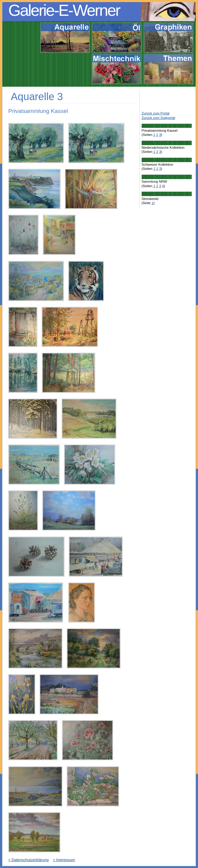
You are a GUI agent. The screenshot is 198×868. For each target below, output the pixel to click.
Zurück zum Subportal (158, 118)
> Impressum (64, 860)
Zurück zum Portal (156, 113)
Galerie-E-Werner (64, 10)
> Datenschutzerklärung (29, 860)
